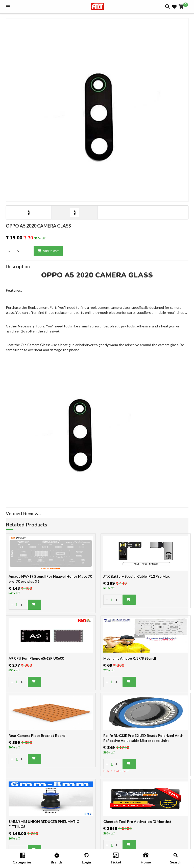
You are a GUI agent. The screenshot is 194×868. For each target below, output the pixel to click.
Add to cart (48, 251)
